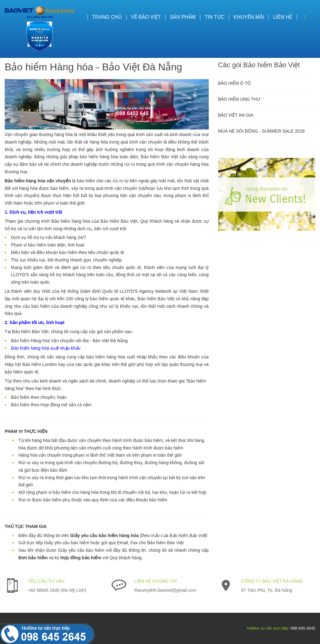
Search (305, 17)
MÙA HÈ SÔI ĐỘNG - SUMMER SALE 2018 (261, 131)
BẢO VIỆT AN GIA (236, 115)
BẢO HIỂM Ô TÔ (235, 83)
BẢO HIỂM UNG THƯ (239, 99)
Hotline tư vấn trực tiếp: (268, 628)
